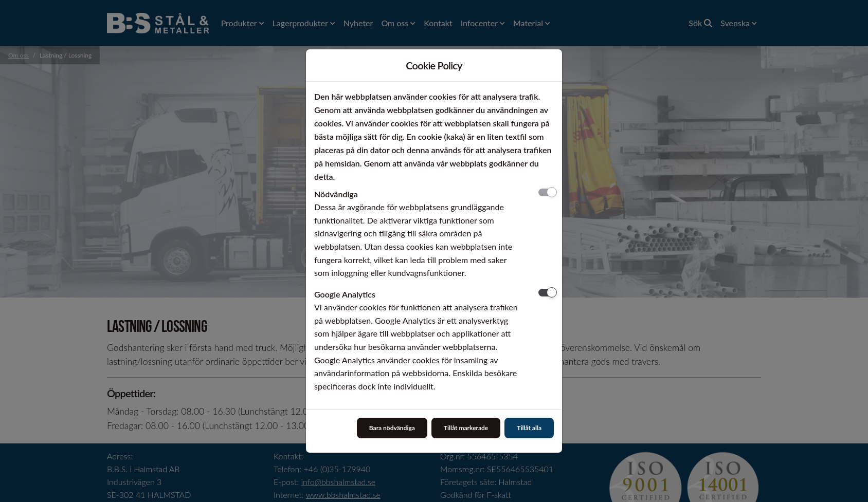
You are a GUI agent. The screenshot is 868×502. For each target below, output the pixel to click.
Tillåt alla (529, 428)
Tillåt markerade (466, 428)
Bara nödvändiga (392, 428)
